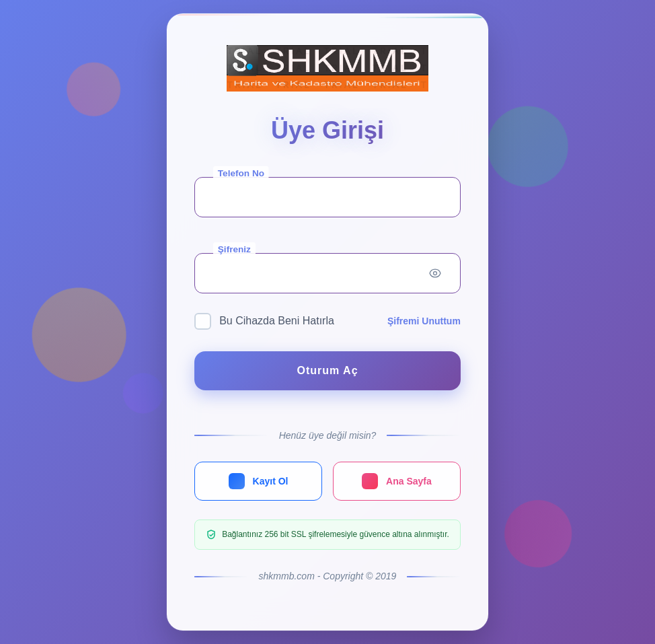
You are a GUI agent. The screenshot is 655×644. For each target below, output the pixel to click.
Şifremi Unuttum (424, 321)
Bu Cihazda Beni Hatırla (264, 321)
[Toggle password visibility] (435, 273)
